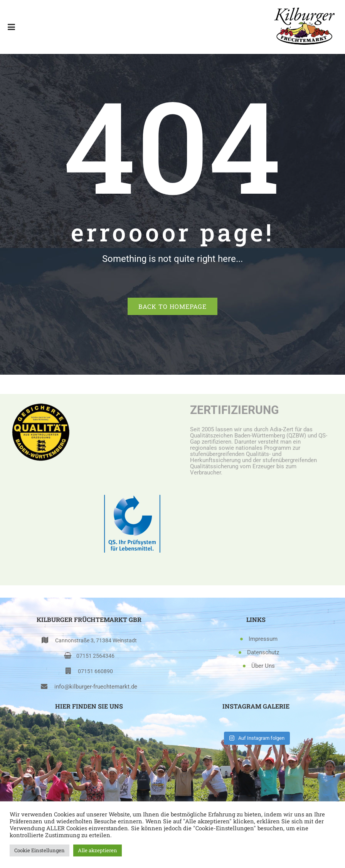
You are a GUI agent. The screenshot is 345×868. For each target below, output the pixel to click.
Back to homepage (172, 306)
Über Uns (263, 666)
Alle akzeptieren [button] (98, 850)
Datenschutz (263, 652)
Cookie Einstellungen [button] (40, 850)
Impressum (263, 639)
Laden (93, 726)
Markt (93, 739)
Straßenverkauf (93, 752)
